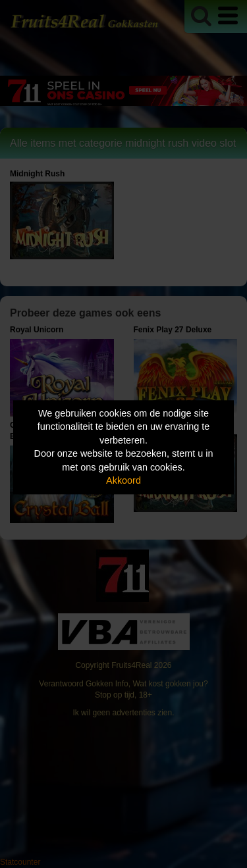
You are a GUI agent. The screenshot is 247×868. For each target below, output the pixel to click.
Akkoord (123, 481)
